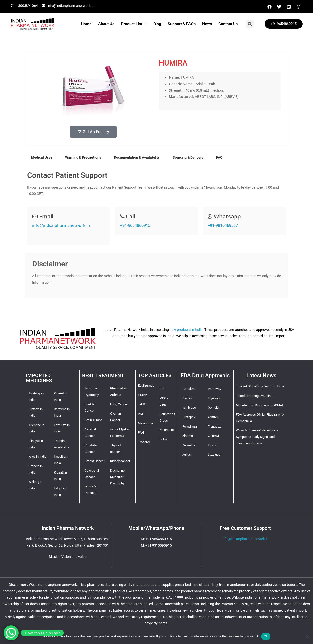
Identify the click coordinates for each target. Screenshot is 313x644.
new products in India (186, 330)
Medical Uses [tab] (42, 157)
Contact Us (228, 24)
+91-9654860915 (135, 225)
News (207, 24)
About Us (106, 24)
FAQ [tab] (219, 157)
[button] (134, 24)
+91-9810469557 (223, 225)
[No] (307, 636)
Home (86, 24)
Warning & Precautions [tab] (83, 157)
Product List (134, 24)
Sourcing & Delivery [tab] (188, 157)
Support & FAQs (182, 24)
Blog (157, 24)
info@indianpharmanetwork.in (61, 225)
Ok (266, 636)
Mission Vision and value (68, 557)
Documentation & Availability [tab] (137, 157)
